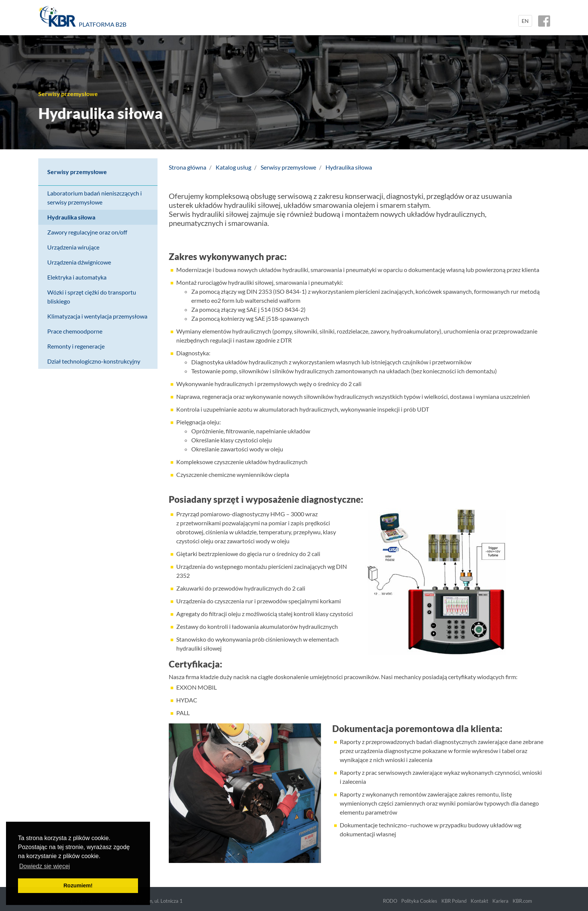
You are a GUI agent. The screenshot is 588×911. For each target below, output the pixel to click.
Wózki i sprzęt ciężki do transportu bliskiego (92, 297)
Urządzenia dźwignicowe (79, 262)
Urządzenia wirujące (73, 247)
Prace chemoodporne (75, 331)
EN (525, 21)
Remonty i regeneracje (76, 346)
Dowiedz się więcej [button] (44, 866)
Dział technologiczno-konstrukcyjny (94, 361)
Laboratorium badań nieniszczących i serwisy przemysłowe (94, 198)
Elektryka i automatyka (77, 277)
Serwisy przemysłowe (77, 172)
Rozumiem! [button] (78, 885)
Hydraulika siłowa (71, 217)
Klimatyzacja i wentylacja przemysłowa (97, 316)
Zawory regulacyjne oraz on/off (87, 232)
